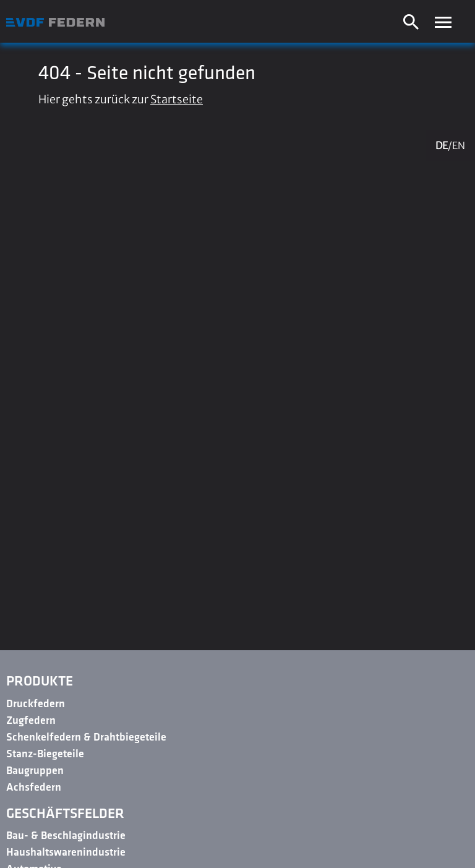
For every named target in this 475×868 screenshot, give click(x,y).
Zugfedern (31, 721)
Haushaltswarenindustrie (66, 853)
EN (459, 145)
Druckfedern (36, 704)
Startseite (177, 99)
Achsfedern (34, 788)
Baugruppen (35, 771)
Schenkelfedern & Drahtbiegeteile (86, 738)
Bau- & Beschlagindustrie (66, 836)
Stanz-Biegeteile (45, 754)
